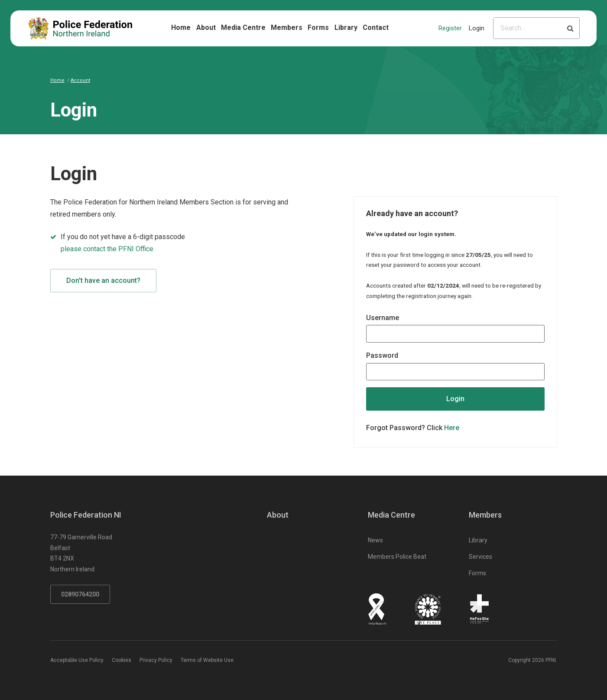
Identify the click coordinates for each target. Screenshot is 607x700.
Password (382, 355)
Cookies (122, 660)
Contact (376, 28)
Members (287, 28)
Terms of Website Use (207, 660)
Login (477, 28)
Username (383, 318)
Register (450, 28)
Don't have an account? (103, 280)
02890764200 (80, 594)
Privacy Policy (156, 660)
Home (181, 28)
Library (346, 28)
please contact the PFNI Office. (108, 249)
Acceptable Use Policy (77, 660)
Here (452, 428)
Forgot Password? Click (413, 428)
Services (480, 557)
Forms (318, 28)
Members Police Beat (397, 557)
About (206, 28)
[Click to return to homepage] (80, 28)
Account (80, 80)
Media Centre (243, 28)
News (375, 540)
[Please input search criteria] (527, 28)
